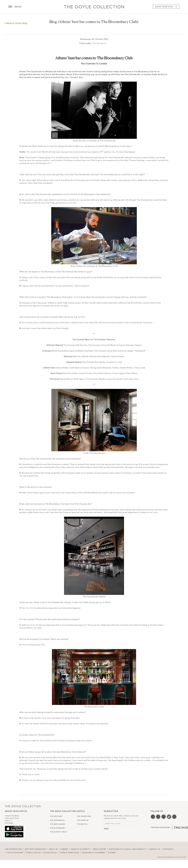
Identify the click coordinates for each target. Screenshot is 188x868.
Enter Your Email (113, 823)
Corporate (168, 849)
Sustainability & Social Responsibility (127, 849)
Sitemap (112, 853)
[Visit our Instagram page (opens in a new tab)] (164, 817)
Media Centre (100, 849)
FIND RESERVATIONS (14, 849)
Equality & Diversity (81, 849)
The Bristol (82, 824)
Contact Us (155, 849)
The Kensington (57, 820)
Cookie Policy (50, 853)
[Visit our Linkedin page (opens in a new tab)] (174, 817)
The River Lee (83, 820)
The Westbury (99, 43)
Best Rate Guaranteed (36, 849)
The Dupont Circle (58, 832)
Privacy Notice (34, 853)
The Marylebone (57, 824)
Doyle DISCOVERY (15, 853)
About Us (53, 849)
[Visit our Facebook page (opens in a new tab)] (153, 817)
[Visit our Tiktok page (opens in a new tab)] (169, 817)
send (106, 829)
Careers (64, 849)
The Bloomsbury (58, 828)
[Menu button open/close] (10, 7)
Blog (53, 22)
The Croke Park (84, 816)
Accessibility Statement (94, 853)
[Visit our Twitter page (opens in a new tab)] (158, 817)
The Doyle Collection (23, 806)
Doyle (94, 7)
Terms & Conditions (69, 853)
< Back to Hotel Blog (16, 23)
